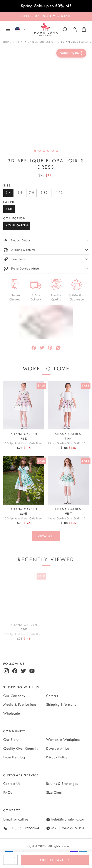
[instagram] (6, 671)
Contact (12, 810)
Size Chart (54, 793)
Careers (52, 696)
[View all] (46, 536)
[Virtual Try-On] (71, 53)
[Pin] (50, 348)
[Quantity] (8, 860)
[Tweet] (42, 348)
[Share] (34, 348)
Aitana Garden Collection (36, 42)
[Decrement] (15, 862)
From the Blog (14, 757)
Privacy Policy (57, 757)
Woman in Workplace (63, 740)
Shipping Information (62, 705)
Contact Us (12, 784)
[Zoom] (46, 97)
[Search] (65, 29)
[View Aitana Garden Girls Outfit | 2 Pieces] (68, 405)
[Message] (58, 348)
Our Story (11, 740)
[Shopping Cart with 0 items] (84, 29)
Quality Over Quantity (21, 749)
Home (7, 42)
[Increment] (15, 858)
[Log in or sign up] (75, 29)
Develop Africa (58, 749)
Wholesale (12, 714)
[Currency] (24, 29)
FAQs (8, 793)
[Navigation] (8, 29)
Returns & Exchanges (62, 784)
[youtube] (32, 671)
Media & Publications (20, 705)
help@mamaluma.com (68, 819)
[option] (46, 97)
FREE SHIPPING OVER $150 (46, 16)
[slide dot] (40, 151)
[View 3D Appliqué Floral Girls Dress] (24, 405)
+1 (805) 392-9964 (24, 828)
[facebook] (15, 671)
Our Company (14, 696)
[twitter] (23, 671)
